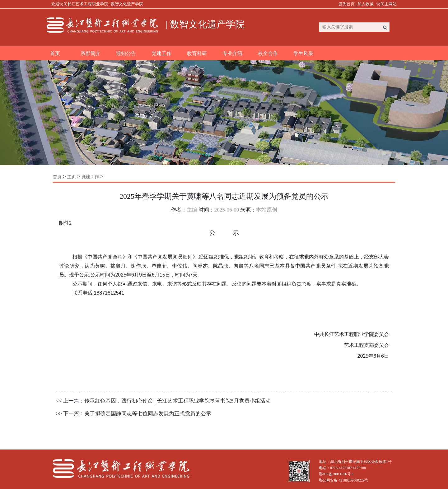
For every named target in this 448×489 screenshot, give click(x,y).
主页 (72, 177)
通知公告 (126, 53)
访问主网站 (387, 4)
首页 (55, 53)
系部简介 (91, 53)
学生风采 (303, 53)
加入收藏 (366, 4)
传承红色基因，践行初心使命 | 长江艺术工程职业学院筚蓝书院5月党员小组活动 (177, 401)
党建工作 (161, 53)
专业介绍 (232, 53)
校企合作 (268, 53)
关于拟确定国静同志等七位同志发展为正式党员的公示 (148, 414)
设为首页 (347, 4)
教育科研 (197, 53)
